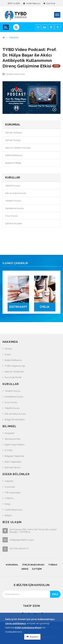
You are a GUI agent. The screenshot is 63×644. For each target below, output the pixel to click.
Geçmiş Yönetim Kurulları (18, 148)
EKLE (55, 594)
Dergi (7, 504)
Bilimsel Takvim (13, 467)
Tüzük (8, 354)
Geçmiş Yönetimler (14, 372)
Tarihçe (8, 349)
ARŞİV (56, 66)
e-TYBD (9, 450)
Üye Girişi (51, 3)
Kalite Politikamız (14, 155)
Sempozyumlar (13, 439)
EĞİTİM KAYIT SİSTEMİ (18, 308)
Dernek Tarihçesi (14, 133)
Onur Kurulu (12, 216)
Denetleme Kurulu (15, 208)
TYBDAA (9, 498)
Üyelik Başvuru (33, 3)
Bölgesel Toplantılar (15, 456)
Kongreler (10, 433)
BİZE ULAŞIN (14, 3)
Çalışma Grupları (14, 223)
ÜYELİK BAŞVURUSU (45, 308)
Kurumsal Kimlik (13, 377)
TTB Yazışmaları (13, 493)
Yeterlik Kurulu (13, 186)
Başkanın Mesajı (13, 163)
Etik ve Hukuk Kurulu (16, 193)
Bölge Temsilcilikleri (15, 420)
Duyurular (10, 487)
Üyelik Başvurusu (14, 510)
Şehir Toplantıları (13, 462)
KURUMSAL (12, 565)
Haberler (14, 38)
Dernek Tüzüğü (13, 140)
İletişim (8, 515)
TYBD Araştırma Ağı (15, 366)
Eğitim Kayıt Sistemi (15, 445)
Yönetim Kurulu (13, 201)
